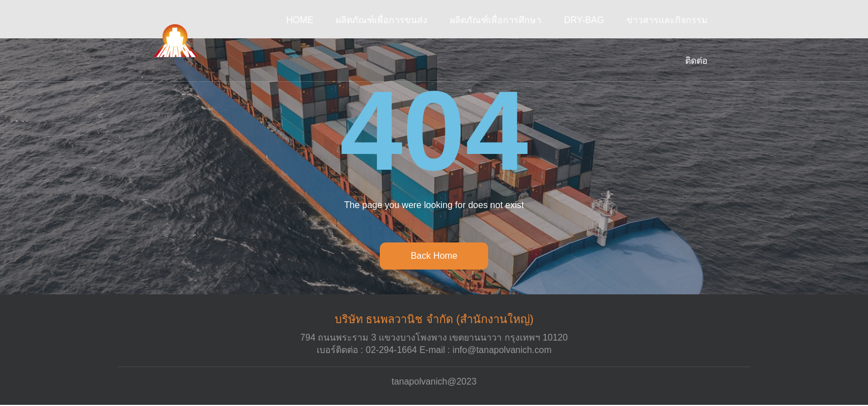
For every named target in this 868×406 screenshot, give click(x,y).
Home (300, 20)
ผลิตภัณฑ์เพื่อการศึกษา (496, 20)
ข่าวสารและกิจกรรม (667, 20)
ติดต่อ (696, 61)
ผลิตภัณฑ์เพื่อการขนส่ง (382, 20)
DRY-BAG (584, 20)
